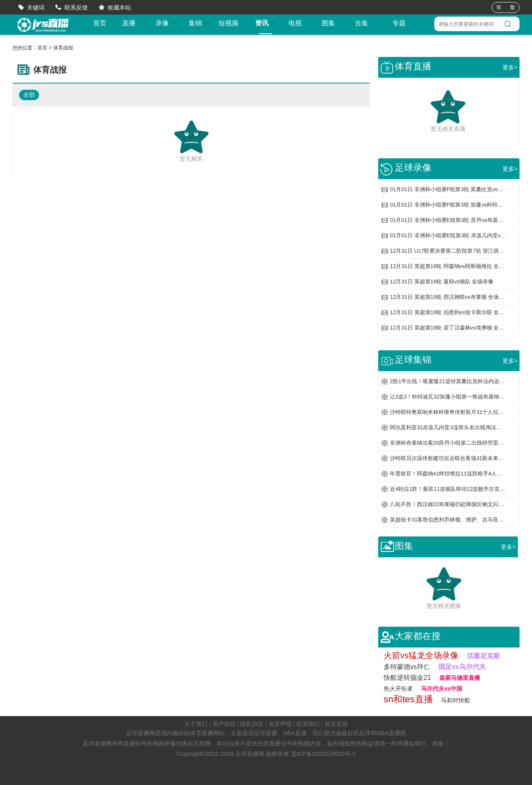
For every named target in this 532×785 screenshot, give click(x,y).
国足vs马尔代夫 (462, 667)
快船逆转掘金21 (407, 678)
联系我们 (308, 724)
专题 (399, 23)
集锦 (199, 23)
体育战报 (63, 48)
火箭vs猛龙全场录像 (421, 655)
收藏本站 (119, 7)
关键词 (36, 7)
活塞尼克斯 (483, 656)
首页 (100, 23)
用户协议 (224, 724)
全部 (29, 95)
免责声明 (280, 724)
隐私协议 (252, 724)
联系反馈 (76, 7)
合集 (366, 23)
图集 (332, 23)
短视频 (233, 23)
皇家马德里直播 (460, 678)
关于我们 (196, 724)
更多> (510, 67)
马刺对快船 (456, 700)
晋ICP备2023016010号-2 (323, 754)
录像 (166, 23)
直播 (133, 23)
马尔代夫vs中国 (442, 689)
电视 (299, 23)
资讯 (266, 23)
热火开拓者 (398, 689)
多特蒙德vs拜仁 (407, 667)
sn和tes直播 (408, 699)
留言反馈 (336, 724)
